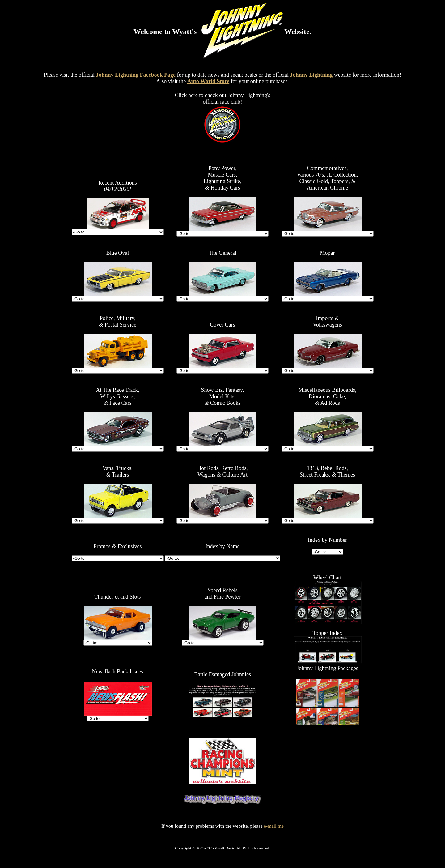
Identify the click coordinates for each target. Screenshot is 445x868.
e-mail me (274, 826)
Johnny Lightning (311, 75)
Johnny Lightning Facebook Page (136, 75)
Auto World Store (208, 81)
